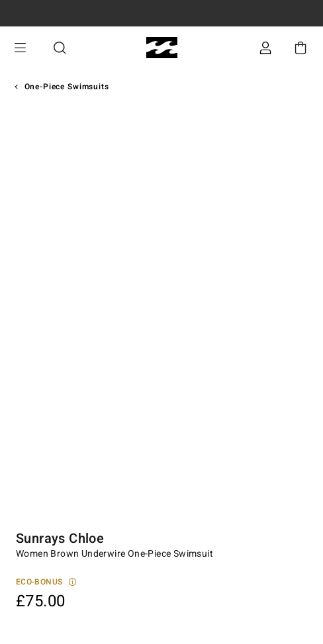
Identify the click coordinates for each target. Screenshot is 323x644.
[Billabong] (162, 48)
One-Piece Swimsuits (67, 87)
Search (60, 48)
